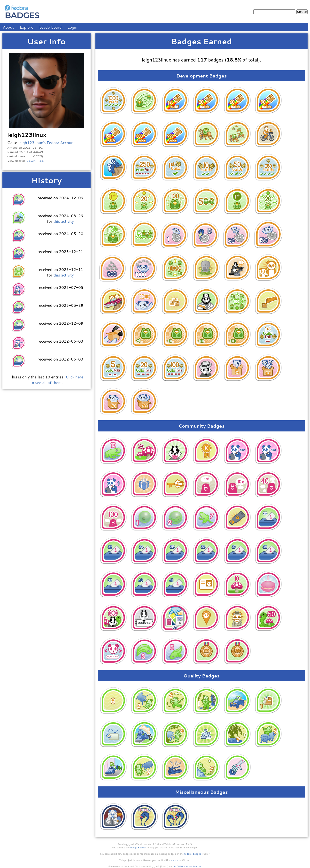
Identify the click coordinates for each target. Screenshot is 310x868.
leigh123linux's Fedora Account (47, 142)
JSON (31, 161)
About (8, 27)
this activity (63, 221)
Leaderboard (50, 27)
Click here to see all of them (57, 380)
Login (73, 27)
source (174, 860)
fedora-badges (193, 854)
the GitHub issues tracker (187, 866)
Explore (26, 27)
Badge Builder (138, 847)
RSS (41, 161)
